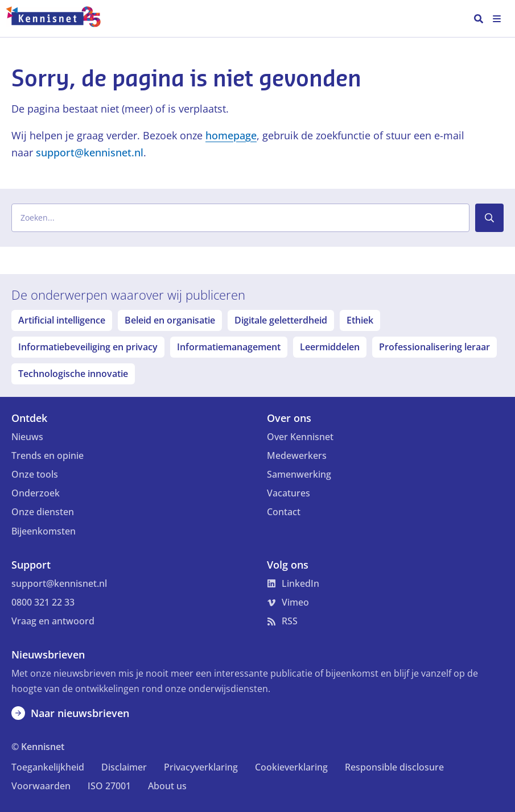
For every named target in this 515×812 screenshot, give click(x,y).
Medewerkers (297, 455)
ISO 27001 (109, 786)
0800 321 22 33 (43, 602)
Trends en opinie (48, 455)
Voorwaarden (41, 786)
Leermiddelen (330, 347)
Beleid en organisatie (170, 320)
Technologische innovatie (73, 374)
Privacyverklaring (201, 767)
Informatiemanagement (229, 347)
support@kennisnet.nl (90, 152)
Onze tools (35, 474)
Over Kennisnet (300, 437)
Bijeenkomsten (44, 531)
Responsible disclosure (394, 767)
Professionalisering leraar (434, 347)
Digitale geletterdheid (281, 320)
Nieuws (27, 437)
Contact (284, 512)
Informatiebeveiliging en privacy (88, 347)
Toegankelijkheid (48, 767)
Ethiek (360, 320)
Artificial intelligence (62, 320)
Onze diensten (43, 512)
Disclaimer (124, 767)
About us (167, 786)
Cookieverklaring (291, 767)
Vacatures (289, 493)
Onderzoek (36, 493)
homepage (231, 135)
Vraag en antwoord (53, 621)
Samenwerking (299, 474)
